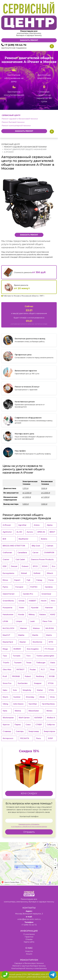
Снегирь (20, 731)
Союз (28, 725)
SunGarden (23, 683)
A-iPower (7, 525)
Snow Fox (7, 683)
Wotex (49, 711)
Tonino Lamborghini (45, 656)
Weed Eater (34, 711)
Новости (29, 951)
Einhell (24, 573)
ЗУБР (50, 738)
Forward (19, 587)
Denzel (14, 566)
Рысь (39, 738)
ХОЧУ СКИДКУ (29, 793)
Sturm (5, 697)
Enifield (37, 573)
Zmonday (30, 697)
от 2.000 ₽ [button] (27, 493)
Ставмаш (7, 731)
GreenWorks (8, 601)
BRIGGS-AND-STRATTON (14, 546)
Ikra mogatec (33, 649)
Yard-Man (33, 704)
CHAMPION (49, 553)
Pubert (28, 676)
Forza (51, 580)
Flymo (5, 587)
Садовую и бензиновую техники (29, 963)
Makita (21, 635)
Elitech (50, 573)
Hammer (49, 608)
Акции (29, 954)
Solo (15, 690)
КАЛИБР (38, 718)
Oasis (53, 663)
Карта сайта (29, 942)
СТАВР (39, 725)
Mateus (36, 628)
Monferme (37, 642)
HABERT (33, 601)
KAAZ (53, 615)
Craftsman (7, 553)
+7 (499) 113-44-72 (15, 45)
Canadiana (22, 553)
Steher (40, 690)
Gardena (49, 587)
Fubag (39, 580)
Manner (24, 628)
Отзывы (29, 939)
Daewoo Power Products (42, 560)
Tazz (5, 656)
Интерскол (8, 738)
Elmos (5, 580)
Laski (32, 621)
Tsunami (18, 663)
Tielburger (41, 663)
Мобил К (51, 718)
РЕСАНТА (25, 738)
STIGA (51, 683)
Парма (18, 725)
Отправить (29, 832)
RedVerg (40, 676)
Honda (21, 615)
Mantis (35, 635)
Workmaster (8, 718)
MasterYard (8, 642)
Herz (53, 601)
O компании (29, 934)
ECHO (45, 566)
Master (23, 642)
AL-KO (19, 532)
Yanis (5, 711)
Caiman (50, 546)
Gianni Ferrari (9, 594)
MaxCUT (6, 635)
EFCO (35, 566)
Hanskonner (8, 615)
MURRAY (17, 649)
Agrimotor (7, 532)
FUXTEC (34, 587)
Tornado (17, 656)
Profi (5, 676)
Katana (43, 615)
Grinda (21, 601)
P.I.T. (43, 670)
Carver (35, 553)
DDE (5, 566)
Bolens (44, 539)
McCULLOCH (8, 628)
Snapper (38, 683)
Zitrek (42, 697)
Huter (22, 608)
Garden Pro (28, 594)
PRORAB (16, 676)
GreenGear (46, 594)
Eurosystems (8, 573)
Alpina (50, 525)
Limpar (19, 621)
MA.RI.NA (50, 628)
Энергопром (49, 731)
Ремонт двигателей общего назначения (25, 149)
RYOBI (52, 676)
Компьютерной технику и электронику (29, 968)
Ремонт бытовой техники (13, 122)
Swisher (17, 697)
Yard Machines (48, 704)
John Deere (18, 704)
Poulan (33, 670)
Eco (54, 566)
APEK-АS (41, 532)
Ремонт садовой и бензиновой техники (20, 119)
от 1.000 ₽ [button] (27, 497)
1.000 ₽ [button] (26, 504)
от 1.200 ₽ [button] (45, 497)
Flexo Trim (47, 621)
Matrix (49, 635)
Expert (17, 580)
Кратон (6, 725)
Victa (52, 697)
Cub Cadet (20, 560)
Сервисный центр (11, 144)
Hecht (44, 601)
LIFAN (5, 621)
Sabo (5, 690)
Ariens (37, 525)
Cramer (6, 560)
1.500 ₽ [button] (44, 488)
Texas (29, 663)
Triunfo (6, 663)
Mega (5, 649)
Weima (18, 711)
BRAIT (52, 532)
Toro (28, 656)
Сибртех (51, 725)
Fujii (28, 580)
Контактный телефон (29, 816)
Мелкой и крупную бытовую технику (29, 966)
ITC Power (49, 649)
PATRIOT (21, 670)
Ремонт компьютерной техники (16, 126)
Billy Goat (36, 546)
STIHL (51, 690)
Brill (4, 539)
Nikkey (32, 615)
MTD (51, 642)
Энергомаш (34, 731)
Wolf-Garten (24, 718)
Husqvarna (7, 608)
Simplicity (27, 690)
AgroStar (22, 525)
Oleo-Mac (7, 670)
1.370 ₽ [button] (26, 488)
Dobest (25, 566)
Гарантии (29, 937)
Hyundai (35, 608)
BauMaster (24, 539)
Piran (52, 670)
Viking (5, 704)
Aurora (30, 532)
